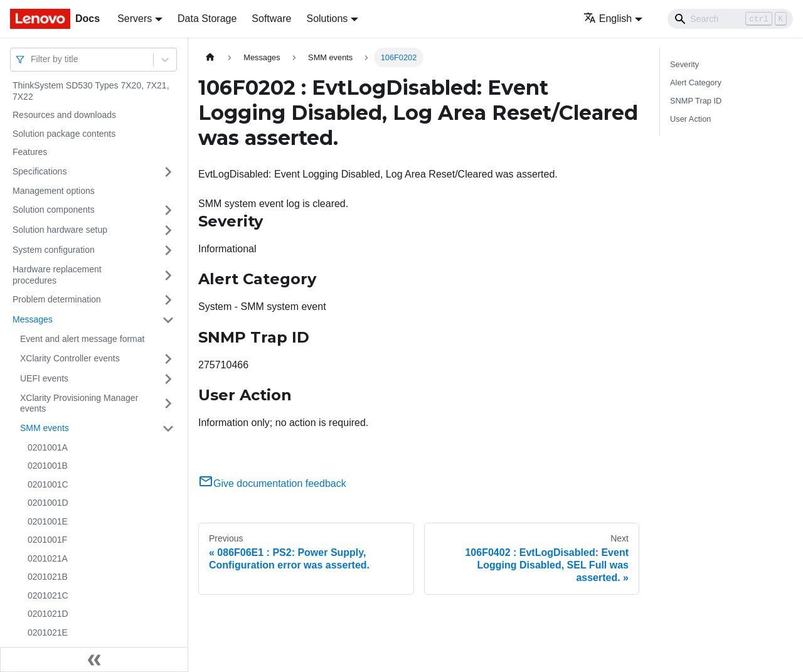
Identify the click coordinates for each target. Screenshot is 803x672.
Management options (54, 191)
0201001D (48, 503)
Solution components (54, 210)
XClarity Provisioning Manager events (79, 403)
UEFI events (44, 378)
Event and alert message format (82, 339)
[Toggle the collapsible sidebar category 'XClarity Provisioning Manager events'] (168, 404)
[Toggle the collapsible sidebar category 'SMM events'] (168, 429)
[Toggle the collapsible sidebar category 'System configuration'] (168, 250)
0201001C (48, 484)
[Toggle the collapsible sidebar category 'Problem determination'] (168, 300)
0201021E (48, 632)
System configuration (54, 250)
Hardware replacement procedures (57, 275)
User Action (690, 119)
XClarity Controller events (70, 358)
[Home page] (210, 57)
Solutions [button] (327, 19)
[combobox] (32, 59)
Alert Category (696, 83)
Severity (684, 64)
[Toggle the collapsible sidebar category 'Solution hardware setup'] (168, 230)
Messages (33, 319)
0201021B (48, 577)
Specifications (40, 171)
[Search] (730, 19)
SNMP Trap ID (696, 101)
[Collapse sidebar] (94, 659)
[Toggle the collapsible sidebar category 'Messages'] (168, 320)
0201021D (48, 614)
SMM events (45, 428)
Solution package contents (64, 134)
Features (30, 152)
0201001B (48, 466)
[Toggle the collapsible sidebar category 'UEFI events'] (168, 379)
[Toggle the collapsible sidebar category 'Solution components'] (168, 210)
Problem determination (57, 299)
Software (271, 19)
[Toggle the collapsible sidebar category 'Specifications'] (168, 172)
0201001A (48, 447)
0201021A (48, 558)
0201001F (47, 540)
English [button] (608, 19)
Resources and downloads (64, 115)
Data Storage (207, 19)
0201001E (48, 521)
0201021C (48, 595)
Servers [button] (135, 19)
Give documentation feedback (272, 483)
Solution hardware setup (60, 230)
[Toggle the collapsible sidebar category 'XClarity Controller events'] (168, 359)
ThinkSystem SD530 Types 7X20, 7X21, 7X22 (91, 91)
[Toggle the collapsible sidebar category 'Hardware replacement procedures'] (168, 275)
